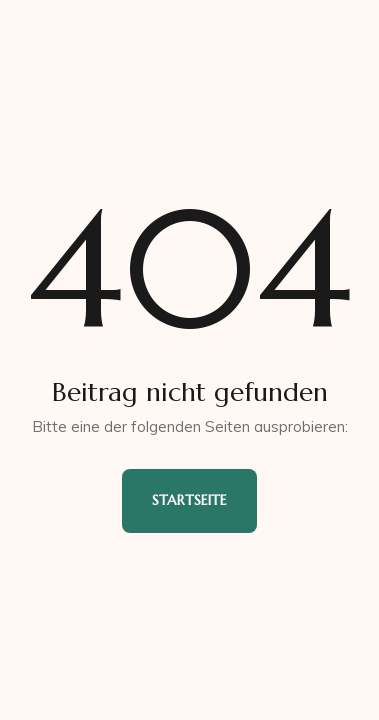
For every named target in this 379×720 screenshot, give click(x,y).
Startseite (189, 500)
